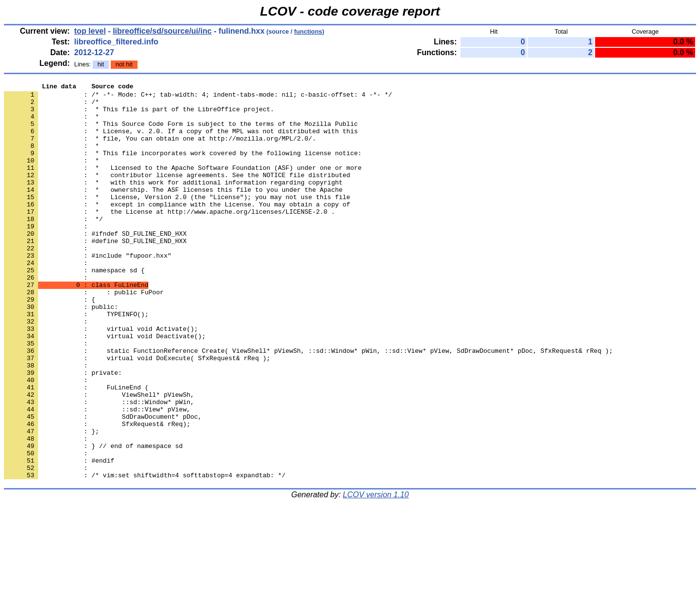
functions (308, 31)
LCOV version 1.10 (376, 574)
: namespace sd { (74, 308)
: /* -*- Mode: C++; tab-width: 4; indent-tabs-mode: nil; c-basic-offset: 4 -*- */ (198, 97)
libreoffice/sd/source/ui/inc (162, 31)
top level (90, 31)
